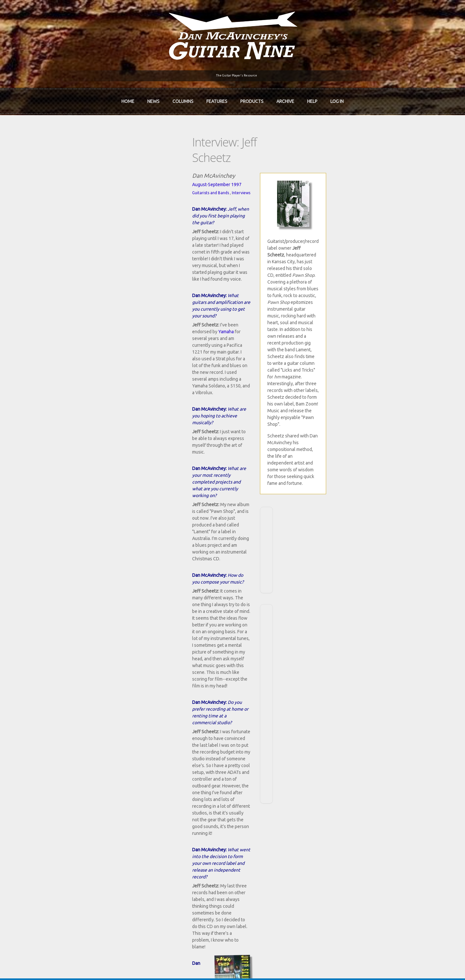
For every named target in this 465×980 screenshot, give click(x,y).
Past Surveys (345, 801)
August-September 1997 (73, 158)
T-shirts (340, 812)
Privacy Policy (310, 965)
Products (252, 97)
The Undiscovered (161, 812)
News (153, 97)
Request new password (356, 883)
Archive (285, 97)
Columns (183, 97)
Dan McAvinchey (65, 801)
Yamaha (129, 224)
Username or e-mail (353, 843)
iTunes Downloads (162, 779)
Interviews (97, 167)
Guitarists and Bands (67, 167)
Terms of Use (266, 965)
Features (217, 97)
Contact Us (343, 779)
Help (312, 97)
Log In (337, 97)
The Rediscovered (161, 801)
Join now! (270, 787)
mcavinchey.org (64, 812)
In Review (153, 790)
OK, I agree (373, 975)
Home (128, 97)
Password (343, 866)
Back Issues (344, 790)
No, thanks (402, 975)
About (55, 790)
